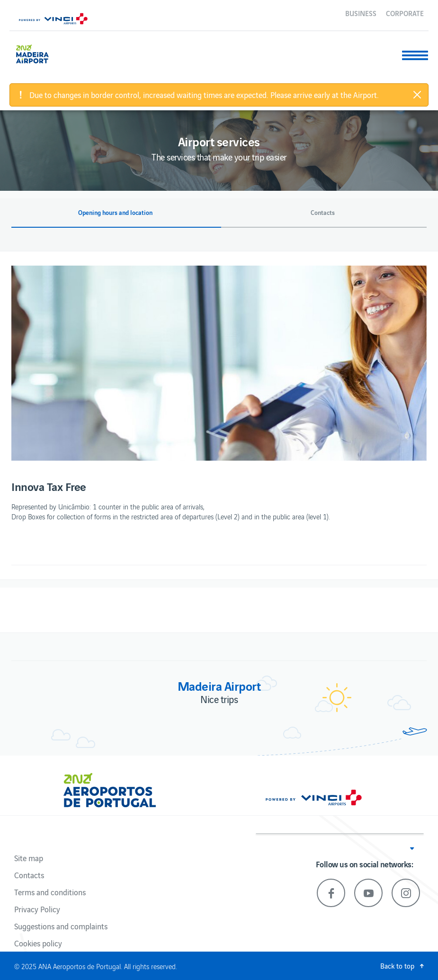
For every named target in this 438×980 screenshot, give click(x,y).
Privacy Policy (37, 909)
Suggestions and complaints (61, 926)
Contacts (29, 875)
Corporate (405, 13)
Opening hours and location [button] (115, 213)
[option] (219, 363)
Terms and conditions (50, 892)
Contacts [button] (323, 213)
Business (361, 13)
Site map (29, 858)
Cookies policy (38, 943)
